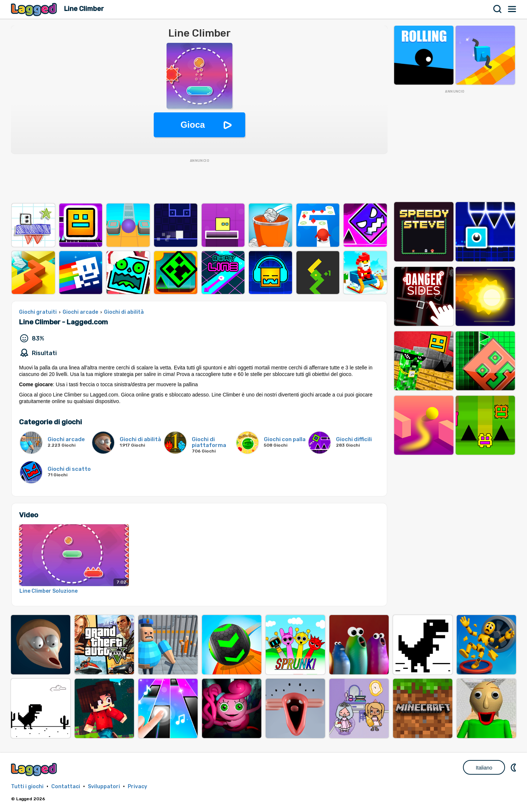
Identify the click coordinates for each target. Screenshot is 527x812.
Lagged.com (35, 769)
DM (514, 767)
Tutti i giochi (27, 787)
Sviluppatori (104, 787)
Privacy (137, 787)
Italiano (484, 768)
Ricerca (498, 9)
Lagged (35, 9)
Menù (512, 9)
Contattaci (66, 787)
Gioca (193, 125)
